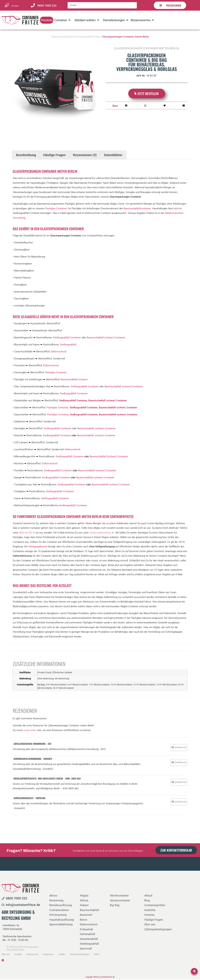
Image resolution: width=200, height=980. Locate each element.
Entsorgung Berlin (84, 37)
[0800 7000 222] (33, 5)
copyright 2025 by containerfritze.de (100, 978)
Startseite (56, 37)
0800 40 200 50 (27, 533)
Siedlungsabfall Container (57, 436)
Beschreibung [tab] (26, 156)
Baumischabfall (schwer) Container (96, 436)
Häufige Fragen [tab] (54, 156)
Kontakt (15, 6)
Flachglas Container (58, 415)
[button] (126, 106)
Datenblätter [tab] (113, 156)
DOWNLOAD (181, 748)
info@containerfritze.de (102, 533)
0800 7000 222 (47, 6)
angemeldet (30, 731)
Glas (98, 37)
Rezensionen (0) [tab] (85, 156)
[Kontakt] (7, 5)
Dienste (68, 37)
